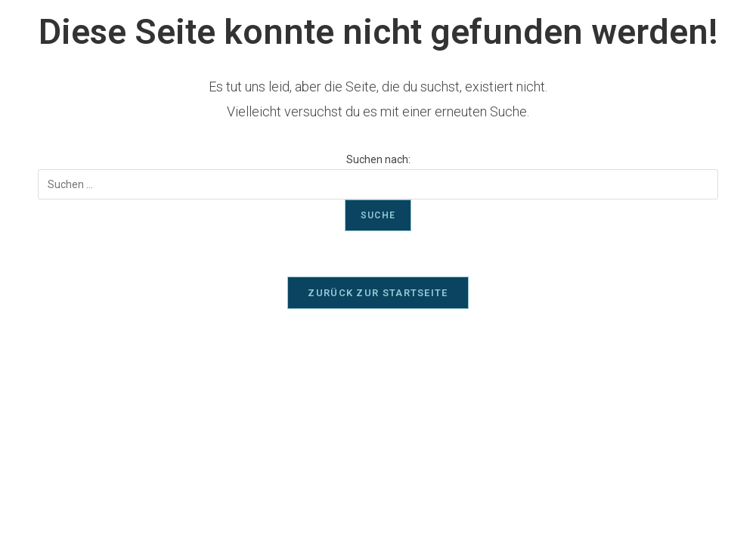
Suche (378, 215)
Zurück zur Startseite (378, 293)
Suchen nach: (378, 159)
